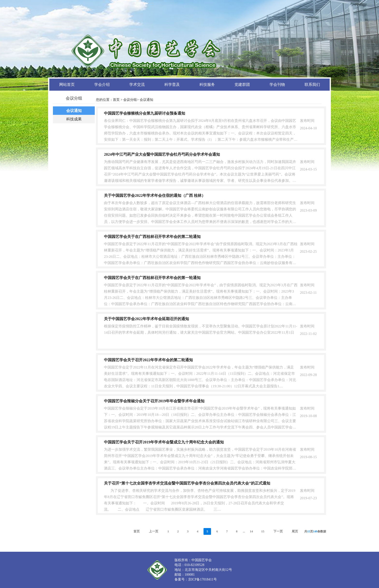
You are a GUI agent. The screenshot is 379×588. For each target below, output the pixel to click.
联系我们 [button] (312, 85)
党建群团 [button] (242, 85)
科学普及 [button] (172, 85)
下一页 (278, 531)
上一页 (154, 531)
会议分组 (130, 100)
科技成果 (74, 119)
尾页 (295, 531)
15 (263, 531)
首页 (116, 100)
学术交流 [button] (137, 85)
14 (251, 531)
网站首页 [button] (67, 85)
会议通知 (74, 111)
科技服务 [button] (207, 85)
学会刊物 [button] (277, 85)
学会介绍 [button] (102, 85)
